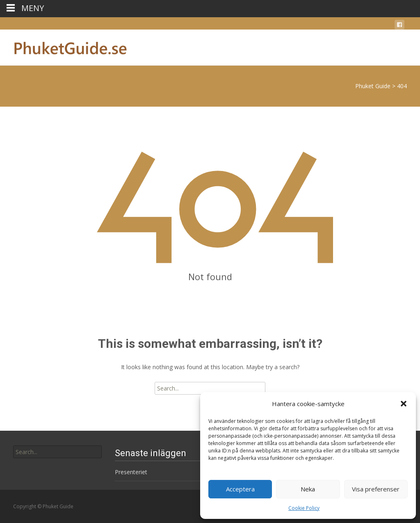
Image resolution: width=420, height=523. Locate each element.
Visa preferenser (376, 489)
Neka (308, 489)
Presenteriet (131, 472)
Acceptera (240, 489)
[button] (404, 404)
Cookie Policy (304, 508)
